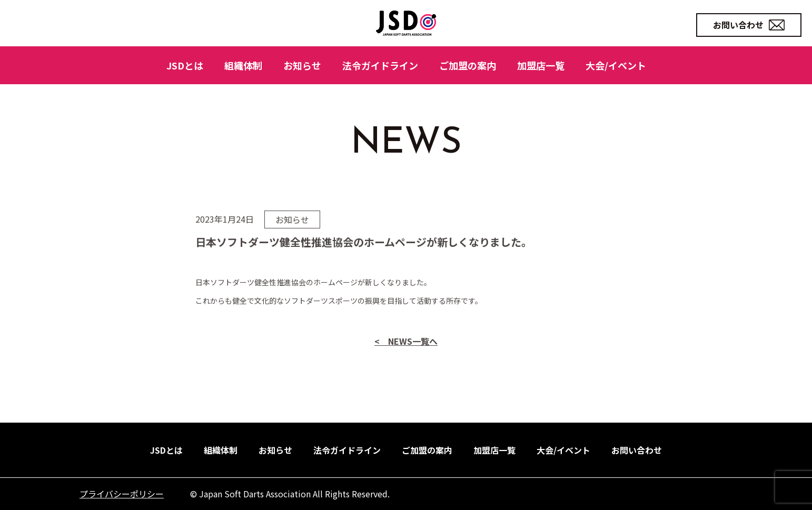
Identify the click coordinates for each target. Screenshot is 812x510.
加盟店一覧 (541, 65)
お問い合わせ (749, 25)
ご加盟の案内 (468, 65)
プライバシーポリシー (122, 494)
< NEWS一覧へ (406, 365)
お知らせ (302, 65)
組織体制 (243, 65)
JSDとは (185, 65)
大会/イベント (616, 65)
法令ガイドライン (380, 65)
